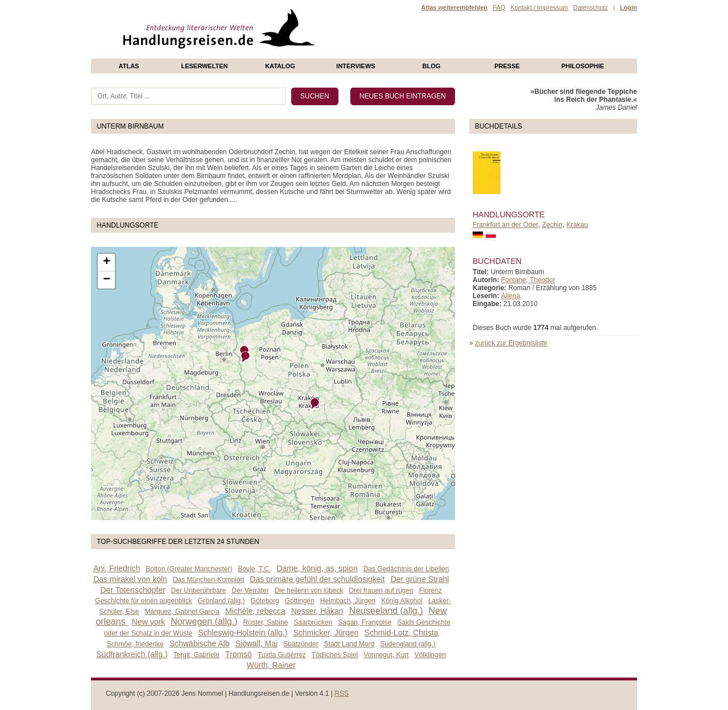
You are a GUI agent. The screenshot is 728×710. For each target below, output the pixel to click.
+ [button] (107, 262)
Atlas (129, 66)
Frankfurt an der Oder (505, 225)
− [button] (107, 280)
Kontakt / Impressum (539, 7)
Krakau (577, 225)
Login (628, 7)
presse (507, 66)
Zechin (552, 225)
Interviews (355, 66)
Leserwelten (204, 66)
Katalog (280, 66)
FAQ (499, 7)
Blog (432, 66)
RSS (342, 694)
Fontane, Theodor (528, 280)
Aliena (510, 296)
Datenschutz (591, 7)
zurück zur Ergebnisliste (511, 343)
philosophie (583, 66)
